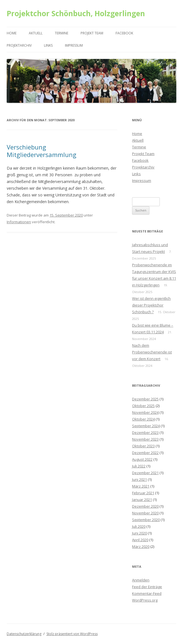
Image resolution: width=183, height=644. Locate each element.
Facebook (124, 33)
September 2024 (146, 426)
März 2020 (141, 546)
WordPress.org (145, 600)
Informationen (19, 222)
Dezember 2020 (145, 506)
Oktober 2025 (143, 406)
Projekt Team (92, 33)
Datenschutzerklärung (24, 634)
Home (12, 33)
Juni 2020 (139, 533)
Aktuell (36, 33)
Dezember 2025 (145, 399)
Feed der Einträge (147, 587)
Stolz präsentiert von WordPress (72, 634)
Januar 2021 (142, 500)
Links (48, 45)
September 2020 (146, 520)
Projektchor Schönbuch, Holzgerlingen (76, 13)
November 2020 (145, 513)
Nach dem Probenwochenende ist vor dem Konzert (152, 352)
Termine (62, 33)
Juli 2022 (139, 466)
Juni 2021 (139, 479)
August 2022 (142, 459)
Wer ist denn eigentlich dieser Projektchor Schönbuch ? (151, 305)
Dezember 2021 (145, 473)
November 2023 (145, 439)
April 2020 (140, 540)
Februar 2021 (143, 493)
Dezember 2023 (145, 432)
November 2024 (145, 412)
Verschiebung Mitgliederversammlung (42, 151)
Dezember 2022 (145, 453)
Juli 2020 (139, 526)
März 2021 (141, 486)
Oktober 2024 (143, 419)
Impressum (74, 45)
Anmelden (141, 580)
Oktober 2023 (143, 446)
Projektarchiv (19, 45)
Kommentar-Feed (147, 593)
